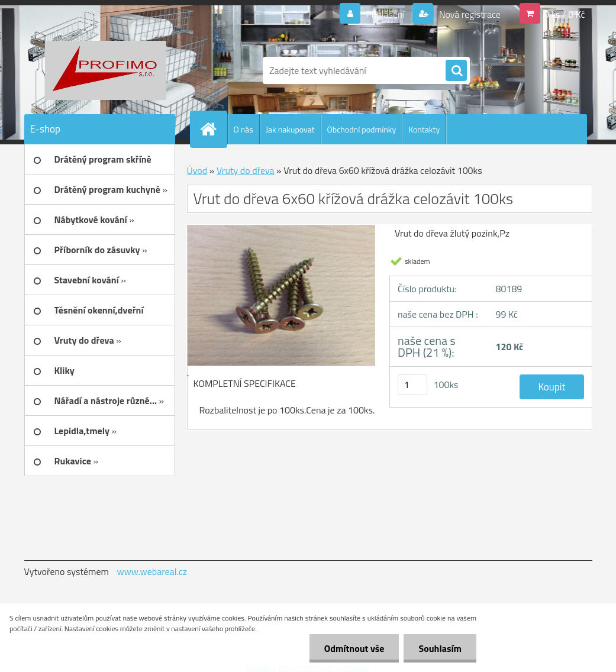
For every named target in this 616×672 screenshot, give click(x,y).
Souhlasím (440, 648)
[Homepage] (214, 129)
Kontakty (424, 129)
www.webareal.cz (152, 571)
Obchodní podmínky (362, 129)
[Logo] (106, 70)
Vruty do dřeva (246, 170)
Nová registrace (469, 14)
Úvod (197, 170)
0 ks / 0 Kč (565, 14)
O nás (244, 129)
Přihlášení (386, 14)
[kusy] (412, 385)
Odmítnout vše (354, 648)
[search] (456, 71)
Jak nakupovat (290, 129)
